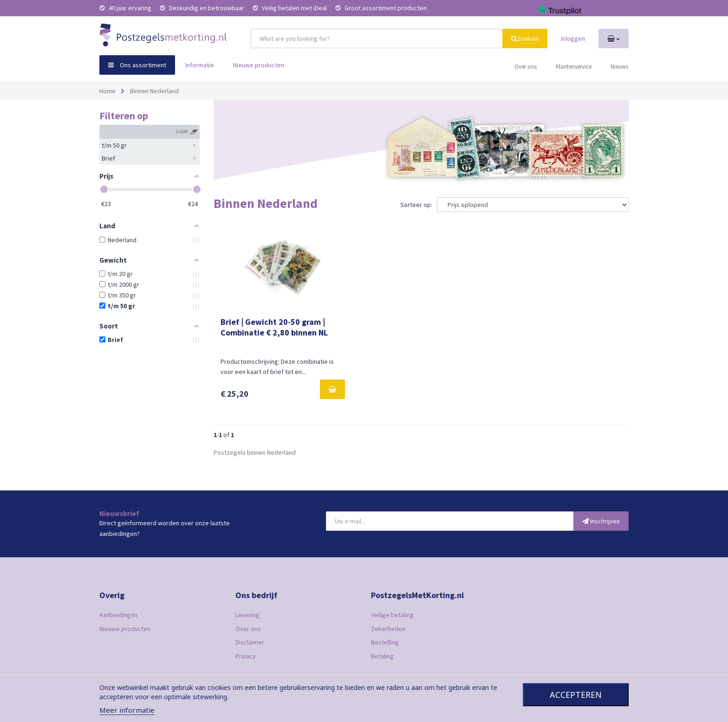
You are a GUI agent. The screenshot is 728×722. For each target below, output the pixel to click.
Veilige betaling (392, 615)
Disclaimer (250, 642)
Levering (247, 615)
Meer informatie (127, 710)
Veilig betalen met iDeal (290, 8)
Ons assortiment (137, 65)
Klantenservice (574, 67)
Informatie (200, 65)
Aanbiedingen (118, 615)
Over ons (526, 67)
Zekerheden (388, 629)
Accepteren (576, 695)
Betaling (382, 656)
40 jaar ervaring (126, 8)
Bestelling (385, 642)
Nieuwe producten (259, 65)
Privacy (246, 656)
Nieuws (619, 67)
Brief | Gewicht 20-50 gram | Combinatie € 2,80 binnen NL (274, 327)
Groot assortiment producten (381, 8)
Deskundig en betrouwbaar (203, 8)
